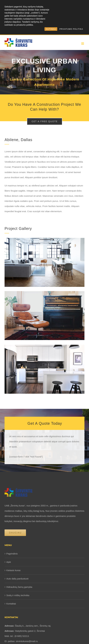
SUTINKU (51, 29)
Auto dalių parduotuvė (17, 579)
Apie (9, 562)
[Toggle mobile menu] (83, 44)
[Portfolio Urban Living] (44, 72)
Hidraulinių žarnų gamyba (19, 587)
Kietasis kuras (13, 570)
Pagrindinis (12, 554)
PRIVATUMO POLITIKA (71, 29)
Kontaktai (11, 604)
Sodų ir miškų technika (18, 595)
